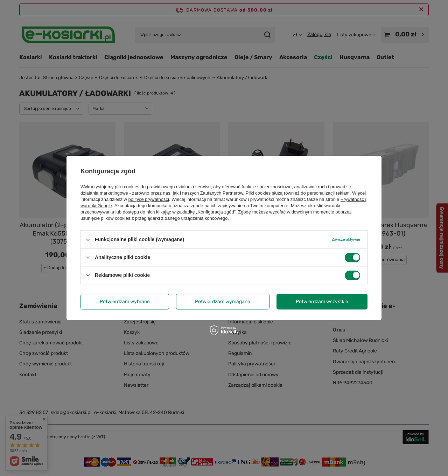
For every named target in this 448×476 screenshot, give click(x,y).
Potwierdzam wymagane (223, 302)
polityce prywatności (149, 199)
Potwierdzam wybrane (125, 302)
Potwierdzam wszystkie (322, 302)
